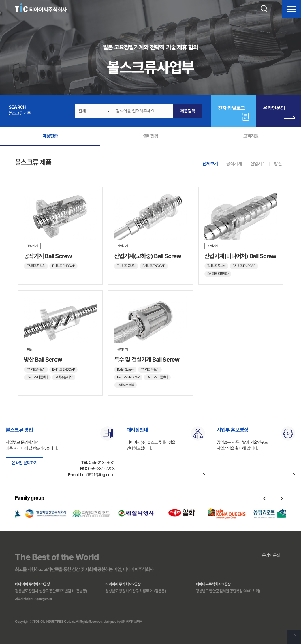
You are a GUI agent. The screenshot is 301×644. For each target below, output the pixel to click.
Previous (264, 498)
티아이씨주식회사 (41, 8)
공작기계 (234, 164)
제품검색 (188, 111)
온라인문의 (279, 113)
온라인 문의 (271, 555)
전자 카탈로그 (232, 108)
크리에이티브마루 (132, 622)
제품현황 (50, 136)
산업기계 (258, 164)
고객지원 (251, 136)
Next (282, 498)
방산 (278, 164)
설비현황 (151, 136)
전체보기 (210, 164)
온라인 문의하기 (25, 463)
